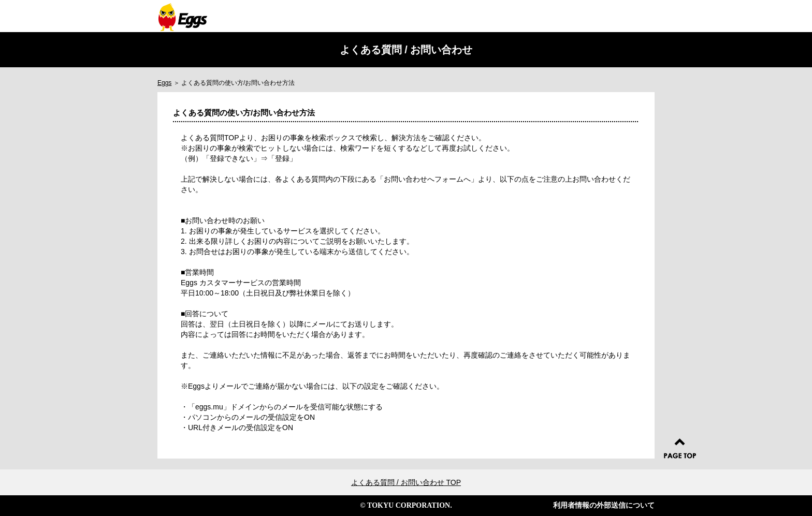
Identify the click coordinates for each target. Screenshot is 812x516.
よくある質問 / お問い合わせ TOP (406, 482)
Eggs (164, 83)
